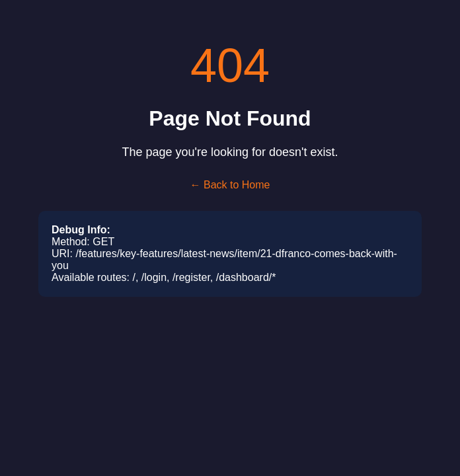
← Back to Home (230, 185)
